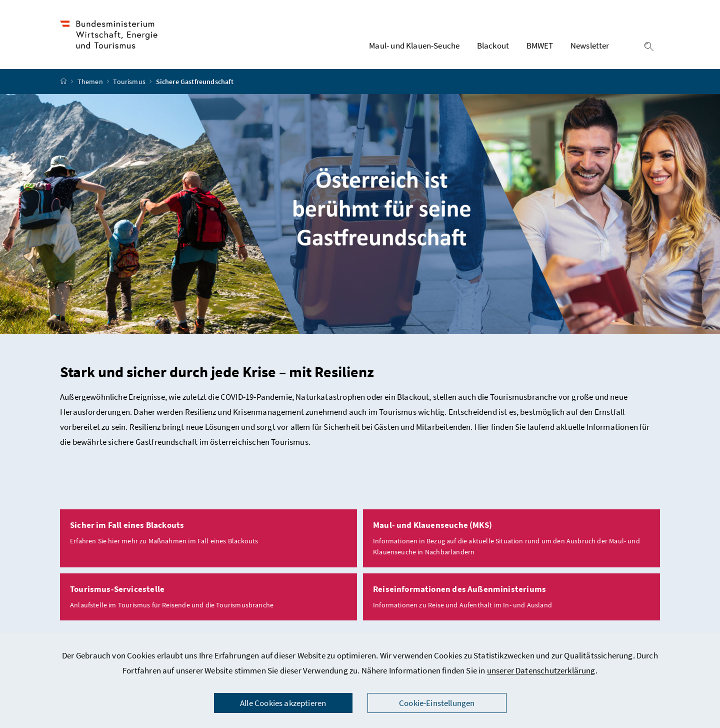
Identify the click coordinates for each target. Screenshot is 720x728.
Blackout (493, 46)
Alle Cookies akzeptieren (283, 703)
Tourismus (130, 82)
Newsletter (590, 46)
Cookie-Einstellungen (437, 703)
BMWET (540, 46)
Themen (91, 82)
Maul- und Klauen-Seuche (414, 46)
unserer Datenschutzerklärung (541, 670)
